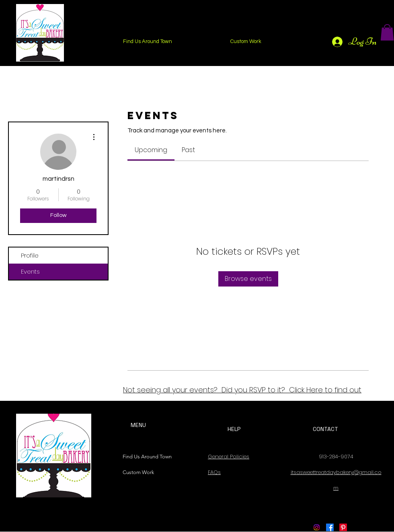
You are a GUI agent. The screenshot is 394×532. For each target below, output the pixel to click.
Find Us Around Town (145, 457)
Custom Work (138, 472)
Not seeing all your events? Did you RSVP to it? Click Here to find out (242, 390)
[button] (387, 32)
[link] (151, 150)
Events (30, 271)
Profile (30, 255)
